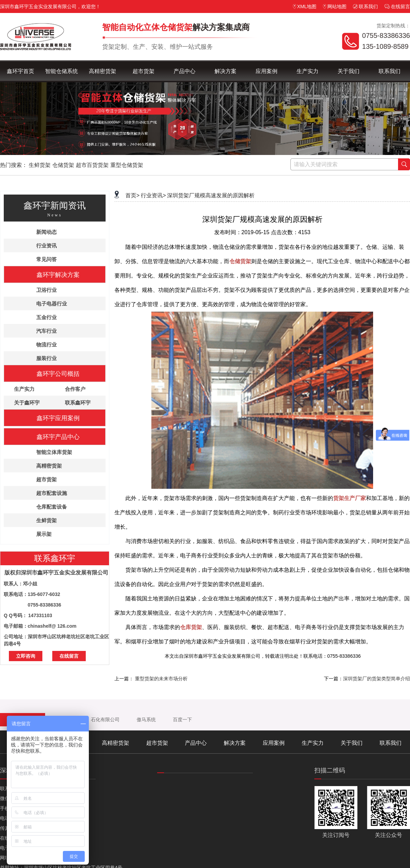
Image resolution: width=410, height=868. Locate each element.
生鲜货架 (40, 165)
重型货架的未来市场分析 (161, 679)
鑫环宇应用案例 (58, 418)
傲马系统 (146, 720)
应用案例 (266, 71)
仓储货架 (63, 165)
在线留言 (397, 6)
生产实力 (307, 71)
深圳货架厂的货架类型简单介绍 (377, 679)
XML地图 (305, 6)
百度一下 (182, 720)
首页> (132, 195)
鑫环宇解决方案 (58, 275)
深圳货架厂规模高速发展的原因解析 (211, 195)
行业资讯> (153, 195)
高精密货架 (102, 71)
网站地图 (335, 6)
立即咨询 (26, 656)
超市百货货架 (92, 165)
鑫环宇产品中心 (58, 437)
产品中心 (184, 71)
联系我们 (365, 6)
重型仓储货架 (127, 165)
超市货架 (143, 71)
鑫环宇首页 (20, 71)
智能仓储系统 (61, 71)
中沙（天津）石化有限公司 (91, 720)
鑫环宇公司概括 (58, 374)
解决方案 (225, 71)
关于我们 (348, 71)
